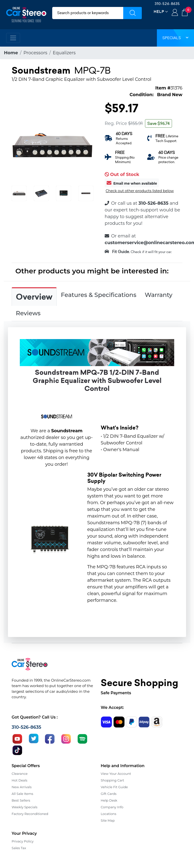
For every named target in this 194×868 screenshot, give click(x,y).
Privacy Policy (23, 841)
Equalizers (64, 53)
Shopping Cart (112, 780)
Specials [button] (175, 38)
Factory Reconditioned (30, 814)
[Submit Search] (133, 13)
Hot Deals (19, 780)
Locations (109, 814)
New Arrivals (22, 787)
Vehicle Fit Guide (114, 787)
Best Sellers (21, 800)
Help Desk (109, 800)
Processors (35, 53)
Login (175, 13)
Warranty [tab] (159, 295)
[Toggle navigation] (13, 38)
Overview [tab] (34, 297)
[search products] (88, 13)
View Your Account (116, 774)
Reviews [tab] (28, 313)
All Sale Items (22, 794)
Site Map (108, 820)
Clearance (20, 774)
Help (159, 12)
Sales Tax (19, 848)
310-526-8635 (167, 4)
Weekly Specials (24, 807)
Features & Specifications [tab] (99, 295)
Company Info (112, 807)
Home (11, 53)
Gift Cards (109, 794)
